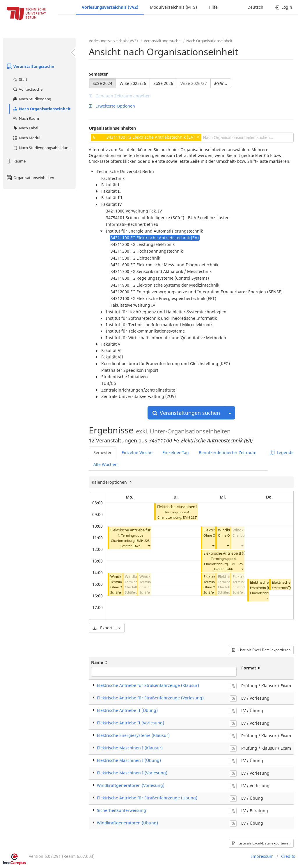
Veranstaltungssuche (30, 66)
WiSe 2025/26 (133, 83)
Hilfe (213, 7)
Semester (98, 74)
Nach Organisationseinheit (42, 109)
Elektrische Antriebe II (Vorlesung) (131, 723)
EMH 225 (143, 541)
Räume (16, 161)
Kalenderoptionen (110, 482)
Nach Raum (26, 118)
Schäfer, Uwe (130, 546)
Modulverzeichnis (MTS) (173, 7)
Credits (288, 856)
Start (20, 79)
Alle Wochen (105, 464)
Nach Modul (26, 138)
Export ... (107, 628)
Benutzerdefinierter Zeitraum (228, 452)
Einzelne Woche (137, 452)
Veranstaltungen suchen (186, 413)
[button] (149, 546)
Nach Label (25, 128)
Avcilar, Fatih (223, 569)
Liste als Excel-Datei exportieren (261, 650)
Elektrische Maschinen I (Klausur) (130, 748)
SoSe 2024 (102, 83)
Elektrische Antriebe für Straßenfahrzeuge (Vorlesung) (150, 698)
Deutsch (255, 7)
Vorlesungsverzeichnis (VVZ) (110, 7)
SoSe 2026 (163, 83)
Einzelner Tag (176, 452)
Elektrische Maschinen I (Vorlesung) (188, 507)
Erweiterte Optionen (112, 106)
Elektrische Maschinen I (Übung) (129, 760)
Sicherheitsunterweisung (121, 810)
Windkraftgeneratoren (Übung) (127, 823)
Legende (282, 452)
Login (284, 7)
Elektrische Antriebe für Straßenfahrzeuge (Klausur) (148, 685)
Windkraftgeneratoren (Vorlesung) (131, 785)
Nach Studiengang (32, 99)
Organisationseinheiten (30, 178)
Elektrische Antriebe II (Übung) (230, 553)
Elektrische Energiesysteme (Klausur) (133, 735)
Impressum (262, 856)
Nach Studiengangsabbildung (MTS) (44, 148)
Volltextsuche (28, 89)
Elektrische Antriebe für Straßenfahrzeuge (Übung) (147, 798)
